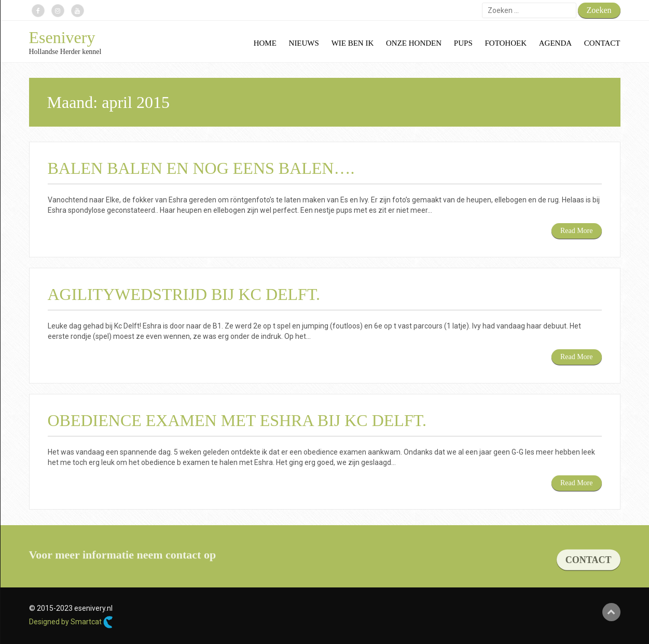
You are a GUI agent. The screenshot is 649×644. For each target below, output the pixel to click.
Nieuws (304, 43)
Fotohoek (506, 43)
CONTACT (589, 568)
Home (265, 43)
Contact (602, 43)
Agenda (555, 43)
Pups (463, 43)
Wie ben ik (353, 43)
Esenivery (62, 37)
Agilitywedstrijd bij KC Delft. (184, 294)
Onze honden (414, 43)
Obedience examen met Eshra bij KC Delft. (237, 420)
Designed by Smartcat (71, 622)
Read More (577, 231)
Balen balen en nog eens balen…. (201, 168)
